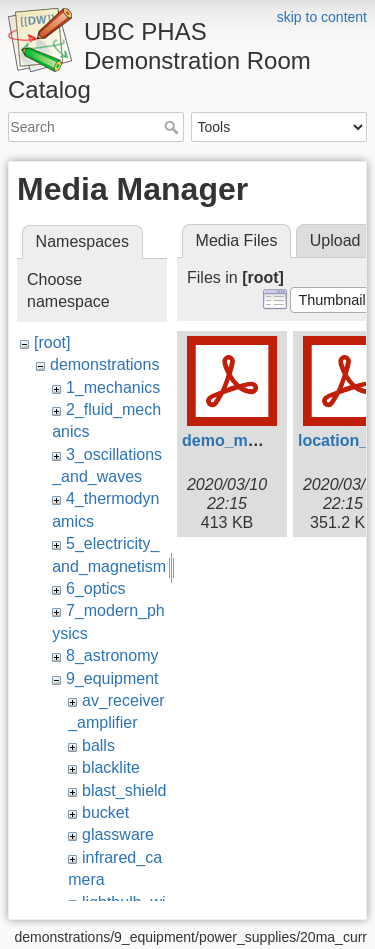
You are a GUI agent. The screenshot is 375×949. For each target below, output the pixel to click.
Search (173, 127)
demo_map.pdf (239, 440)
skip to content (322, 17)
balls (98, 745)
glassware (118, 834)
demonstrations (104, 364)
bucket (105, 812)
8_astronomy (112, 655)
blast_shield (124, 790)
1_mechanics (113, 387)
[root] (52, 342)
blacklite (111, 767)
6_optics (96, 588)
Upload (335, 240)
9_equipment (112, 678)
